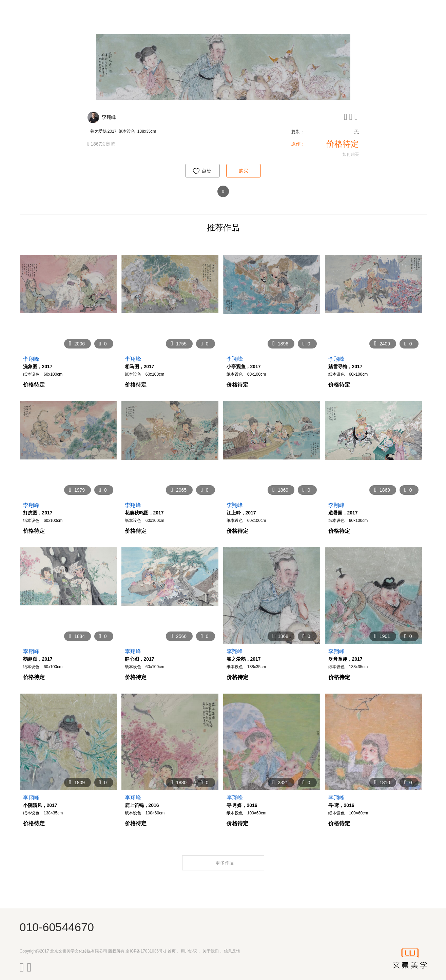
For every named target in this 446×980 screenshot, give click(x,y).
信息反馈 (232, 951)
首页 (172, 951)
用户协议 (189, 951)
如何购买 (351, 154)
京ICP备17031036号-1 (146, 951)
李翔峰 (109, 117)
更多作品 (226, 863)
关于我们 (211, 951)
